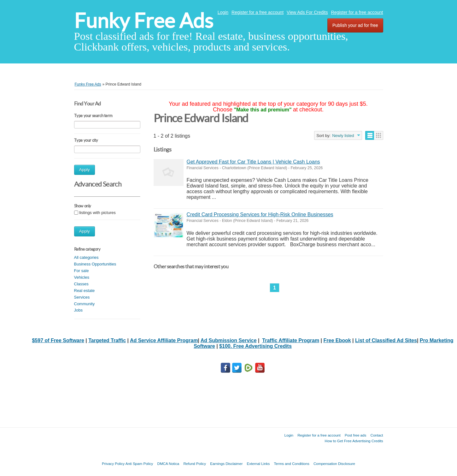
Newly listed (343, 136)
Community (85, 304)
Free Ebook (337, 340)
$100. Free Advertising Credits (255, 346)
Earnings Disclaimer (226, 464)
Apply (85, 170)
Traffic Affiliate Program (291, 340)
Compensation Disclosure (334, 464)
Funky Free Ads (144, 21)
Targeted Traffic (107, 340)
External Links (258, 464)
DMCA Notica (168, 464)
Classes (81, 284)
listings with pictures (97, 213)
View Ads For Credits (307, 12)
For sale (82, 271)
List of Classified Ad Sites (386, 340)
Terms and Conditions (292, 464)
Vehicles (82, 277)
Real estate (85, 291)
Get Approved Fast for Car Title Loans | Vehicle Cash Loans (253, 162)
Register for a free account (258, 12)
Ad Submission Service (229, 340)
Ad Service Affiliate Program (164, 340)
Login (223, 12)
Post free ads (355, 435)
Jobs (78, 310)
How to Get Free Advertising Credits (354, 441)
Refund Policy (195, 464)
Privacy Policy (113, 464)
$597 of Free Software (58, 340)
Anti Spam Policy (139, 464)
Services (82, 297)
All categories (86, 257)
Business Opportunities (95, 264)
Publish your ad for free (355, 25)
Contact (377, 435)
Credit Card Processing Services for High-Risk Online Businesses (260, 214)
